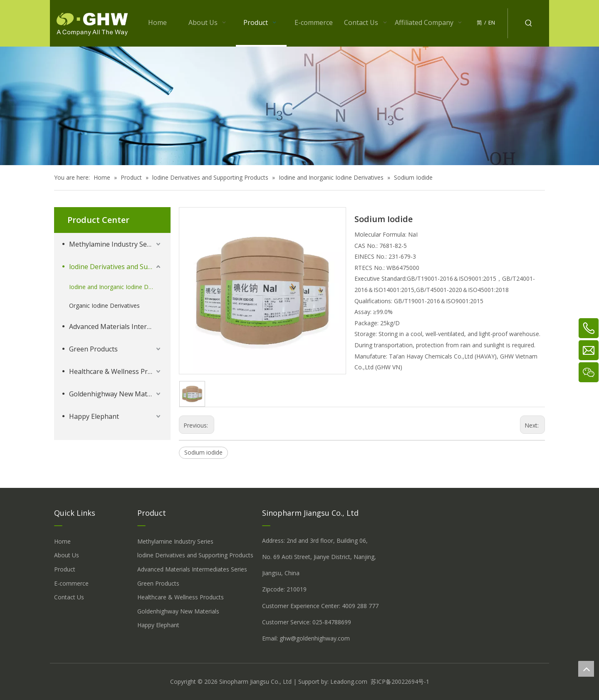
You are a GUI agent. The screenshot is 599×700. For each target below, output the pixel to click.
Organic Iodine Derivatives (104, 305)
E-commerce (71, 583)
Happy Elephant (94, 416)
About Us (67, 555)
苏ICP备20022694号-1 (400, 681)
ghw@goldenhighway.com (315, 638)
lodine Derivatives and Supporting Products (116, 267)
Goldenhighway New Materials (116, 394)
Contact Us (69, 597)
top (586, 669)
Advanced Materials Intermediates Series (116, 327)
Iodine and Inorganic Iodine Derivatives (116, 287)
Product (65, 569)
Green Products (93, 349)
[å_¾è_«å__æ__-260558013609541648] (299, 106)
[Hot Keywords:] (529, 23)
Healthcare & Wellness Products (116, 371)
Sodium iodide (203, 452)
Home (62, 541)
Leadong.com (349, 681)
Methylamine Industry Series (114, 244)
